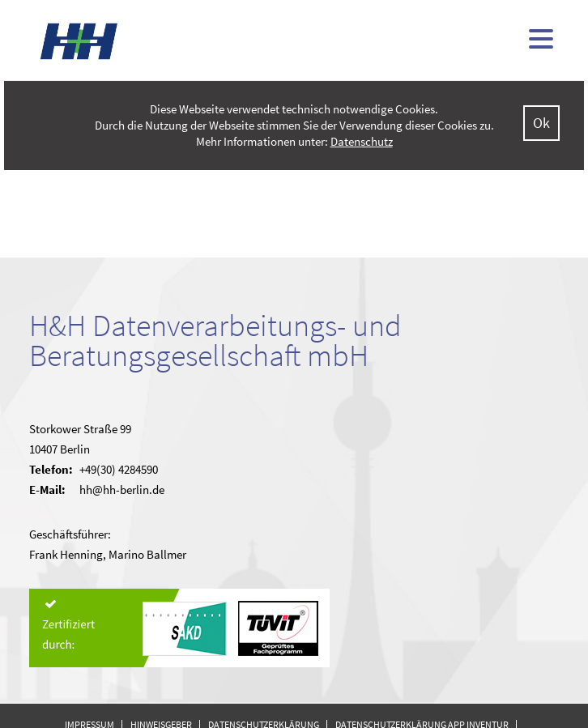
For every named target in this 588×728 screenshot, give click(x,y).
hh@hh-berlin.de (122, 490)
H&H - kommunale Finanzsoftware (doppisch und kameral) (79, 41)
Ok (541, 123)
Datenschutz (362, 141)
